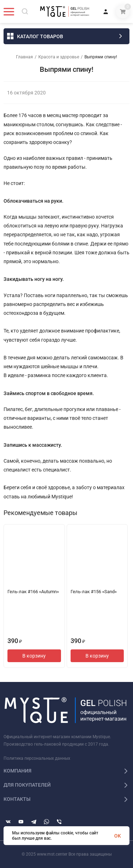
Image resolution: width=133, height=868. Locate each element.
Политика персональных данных (37, 758)
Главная (24, 57)
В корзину (34, 656)
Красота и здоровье (59, 57)
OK (118, 836)
